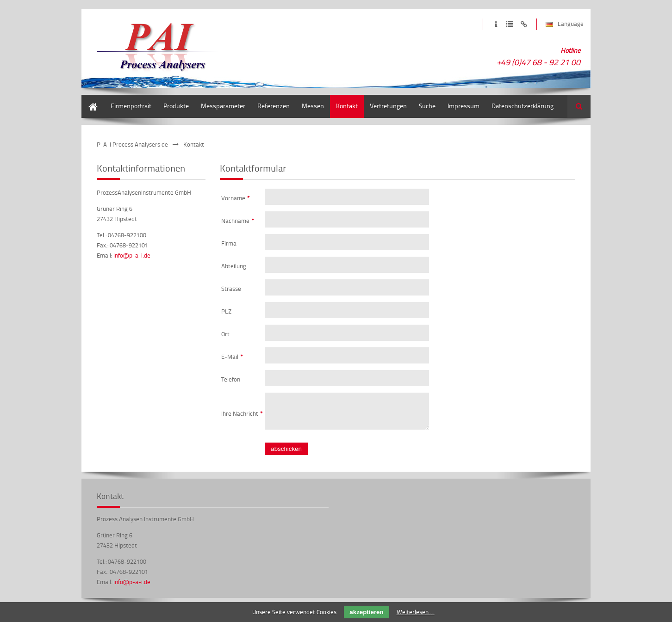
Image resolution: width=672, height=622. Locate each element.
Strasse (231, 289)
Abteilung (234, 266)
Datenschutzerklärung (523, 106)
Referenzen (274, 106)
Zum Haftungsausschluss (524, 24)
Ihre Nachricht (242, 416)
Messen (313, 106)
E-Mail (232, 357)
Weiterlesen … (416, 612)
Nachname (238, 221)
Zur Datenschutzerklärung (510, 24)
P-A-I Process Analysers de (132, 144)
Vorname (236, 198)
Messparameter (223, 106)
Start (88, 99)
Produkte (176, 106)
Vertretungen (388, 106)
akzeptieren (366, 612)
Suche (427, 106)
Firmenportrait (131, 106)
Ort (225, 334)
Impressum (464, 106)
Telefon (231, 379)
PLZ (226, 311)
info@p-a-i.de (132, 255)
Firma (229, 243)
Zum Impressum (496, 24)
